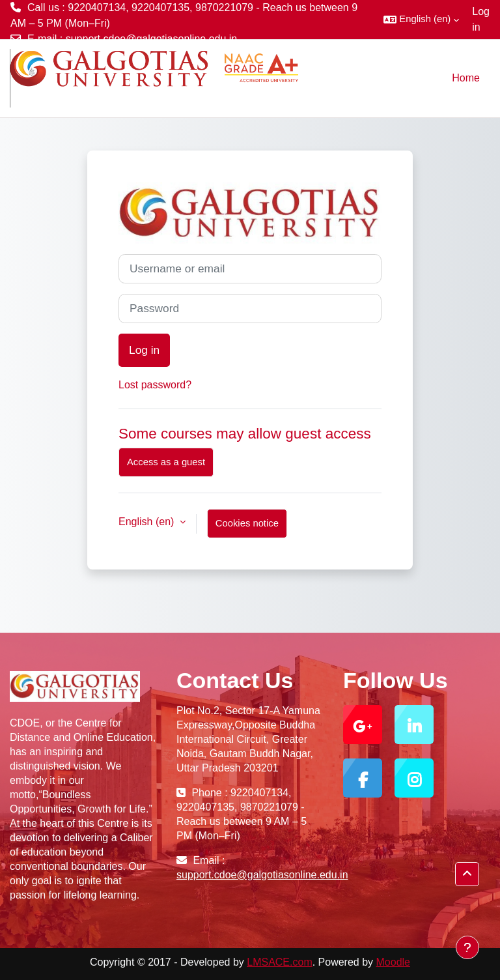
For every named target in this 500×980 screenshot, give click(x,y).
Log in (481, 19)
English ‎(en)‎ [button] (148, 522)
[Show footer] (467, 947)
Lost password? (155, 385)
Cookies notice (247, 523)
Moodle (393, 962)
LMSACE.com (279, 962)
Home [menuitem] (466, 78)
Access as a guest (166, 462)
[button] (421, 20)
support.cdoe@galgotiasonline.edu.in (152, 39)
